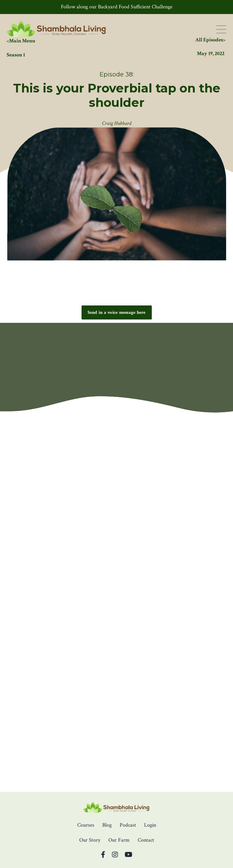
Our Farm (119, 840)
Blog (107, 825)
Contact (146, 840)
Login (150, 825)
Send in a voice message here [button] (117, 312)
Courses (86, 825)
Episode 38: (117, 74)
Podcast (128, 825)
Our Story (90, 840)
